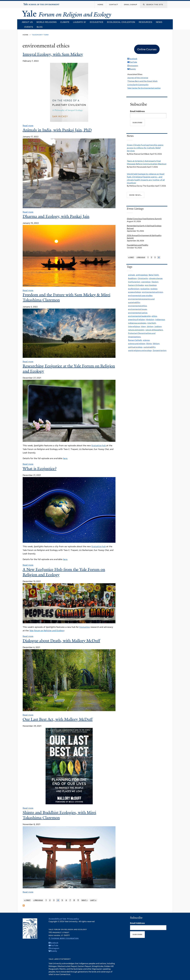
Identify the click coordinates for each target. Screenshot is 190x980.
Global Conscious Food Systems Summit (144, 219)
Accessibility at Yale (57, 919)
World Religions (47, 22)
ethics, (154, 316)
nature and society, (136, 330)
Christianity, (143, 278)
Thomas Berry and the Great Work (142, 81)
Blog (40, 27)
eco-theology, (151, 285)
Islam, (144, 326)
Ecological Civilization (121, 22)
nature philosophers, (154, 330)
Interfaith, (152, 323)
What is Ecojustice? (40, 469)
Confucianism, (134, 282)
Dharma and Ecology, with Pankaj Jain (56, 216)
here (65, 458)
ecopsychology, (135, 292)
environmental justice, (138, 313)
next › (85, 900)
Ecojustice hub (99, 446)
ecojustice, (145, 289)
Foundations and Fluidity (138, 245)
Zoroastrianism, (160, 350)
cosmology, (146, 282)
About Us (27, 22)
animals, (132, 275)
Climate (65, 22)
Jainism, (150, 326)
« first (27, 900)
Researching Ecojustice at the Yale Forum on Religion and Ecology (69, 369)
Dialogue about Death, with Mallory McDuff (61, 641)
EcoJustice (85, 627)
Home (26, 35)
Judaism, (158, 326)
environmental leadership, (140, 316)
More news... (136, 195)
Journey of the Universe (138, 78)
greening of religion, (137, 320)
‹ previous (38, 900)
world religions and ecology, (140, 350)
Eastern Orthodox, (136, 285)
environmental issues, (138, 309)
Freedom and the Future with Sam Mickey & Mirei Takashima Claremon (66, 297)
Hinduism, (150, 320)
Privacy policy (73, 919)
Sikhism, (156, 344)
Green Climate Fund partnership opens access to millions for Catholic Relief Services (145, 148)
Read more (28, 126)
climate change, (156, 278)
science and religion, (137, 344)
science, (146, 340)
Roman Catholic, (135, 340)
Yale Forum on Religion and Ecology (47, 631)
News (159, 22)
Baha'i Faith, (154, 275)
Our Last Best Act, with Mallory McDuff (58, 719)
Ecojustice (97, 22)
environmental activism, (153, 292)
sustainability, (150, 347)
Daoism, (155, 282)
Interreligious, (134, 326)
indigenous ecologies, (137, 323)
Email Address (137, 111)
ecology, (154, 289)
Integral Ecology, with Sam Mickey (53, 54)
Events (29, 27)
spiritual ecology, (135, 347)
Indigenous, (160, 320)
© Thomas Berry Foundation (64, 938)
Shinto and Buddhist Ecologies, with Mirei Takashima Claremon (59, 815)
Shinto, (149, 344)
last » (93, 900)
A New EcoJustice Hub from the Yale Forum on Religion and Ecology (64, 572)
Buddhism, (133, 278)
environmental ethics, (138, 306)
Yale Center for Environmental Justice (144, 88)
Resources (145, 22)
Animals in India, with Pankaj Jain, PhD (57, 130)
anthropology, (142, 275)
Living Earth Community (138, 85)
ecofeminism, (134, 289)
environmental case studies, (140, 296)
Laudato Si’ (80, 22)
